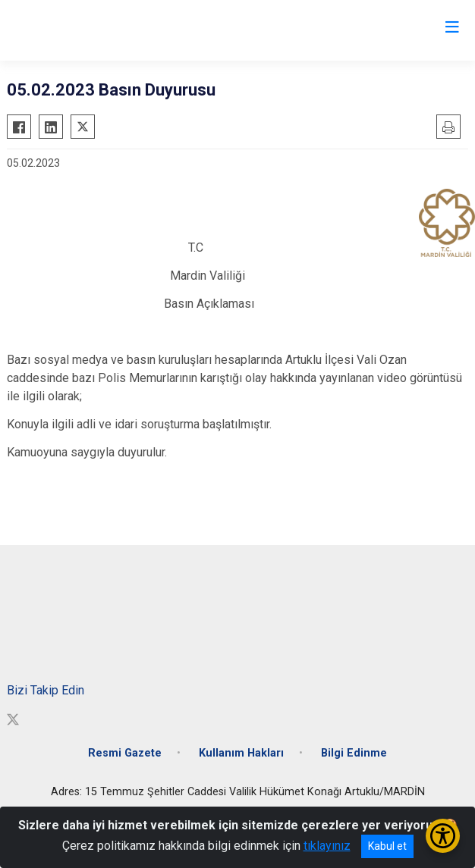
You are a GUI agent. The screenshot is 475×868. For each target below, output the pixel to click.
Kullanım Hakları (241, 753)
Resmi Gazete (125, 753)
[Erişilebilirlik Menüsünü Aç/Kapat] (443, 836)
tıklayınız (327, 846)
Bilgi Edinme (354, 753)
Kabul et (387, 846)
